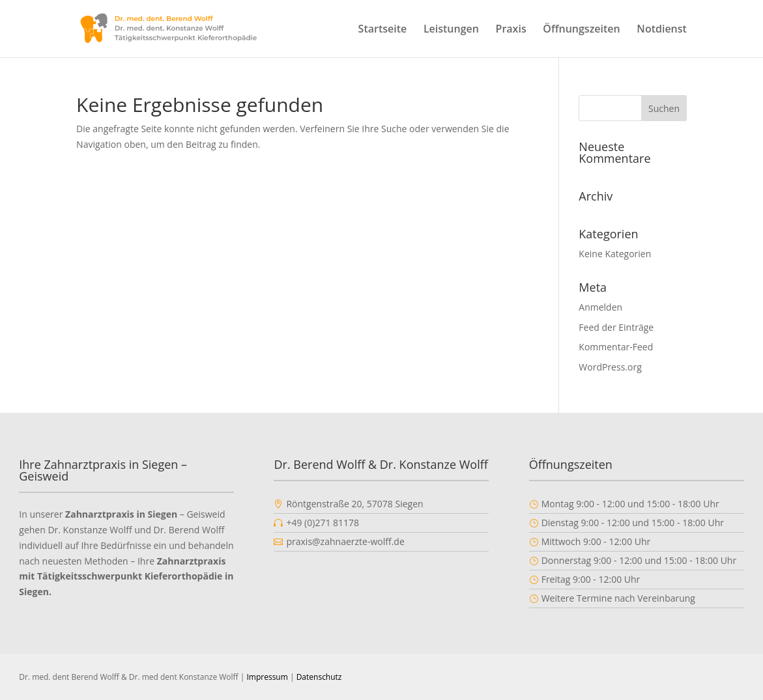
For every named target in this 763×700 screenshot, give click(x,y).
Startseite (383, 30)
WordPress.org (610, 367)
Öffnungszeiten (581, 30)
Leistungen (451, 30)
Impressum (267, 677)
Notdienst (662, 30)
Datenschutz (319, 677)
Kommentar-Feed (616, 347)
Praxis (511, 30)
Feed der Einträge (616, 327)
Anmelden (600, 307)
